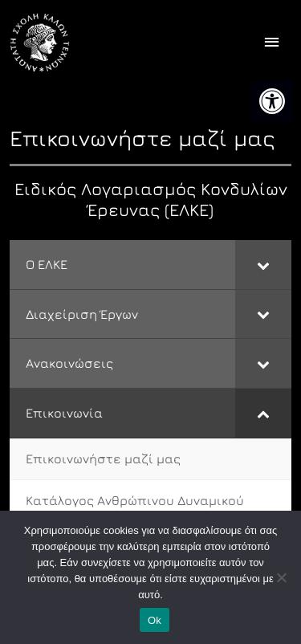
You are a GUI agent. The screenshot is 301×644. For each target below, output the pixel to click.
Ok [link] (155, 620)
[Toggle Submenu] (263, 265)
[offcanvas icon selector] (272, 43)
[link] (272, 101)
